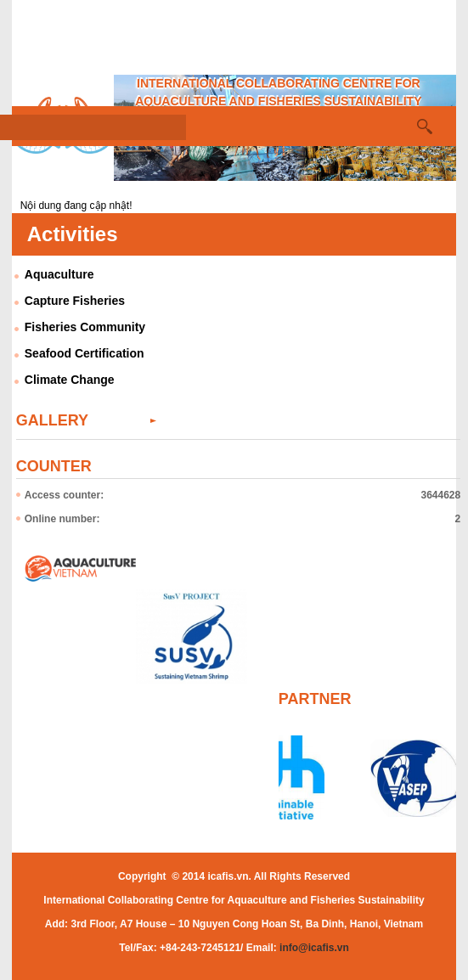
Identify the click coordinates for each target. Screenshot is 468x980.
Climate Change (70, 380)
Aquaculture (59, 274)
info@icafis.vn (314, 948)
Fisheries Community (85, 327)
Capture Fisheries (75, 301)
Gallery (52, 420)
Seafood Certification (85, 353)
